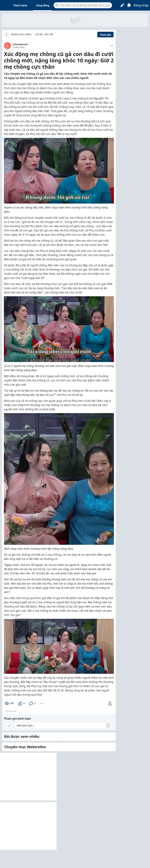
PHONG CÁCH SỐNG (21, 35)
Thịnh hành (20, 5)
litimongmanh (20, 44)
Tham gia (105, 35)
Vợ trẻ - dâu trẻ (44, 34)
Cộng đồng (43, 5)
